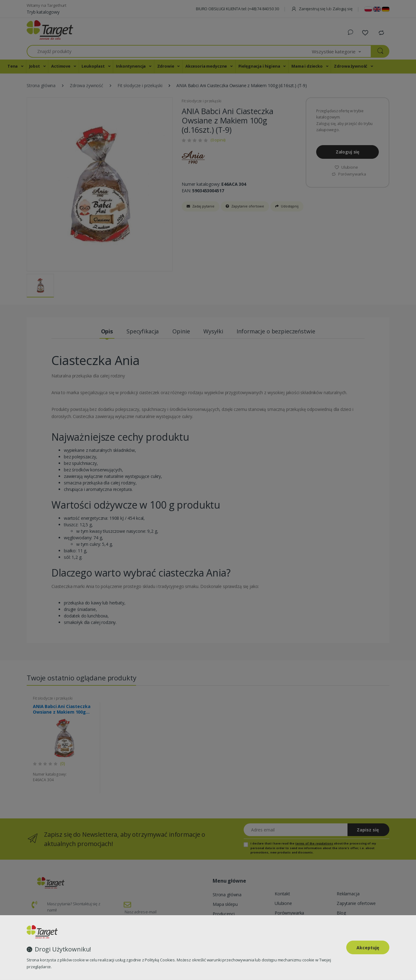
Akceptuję (368, 948)
